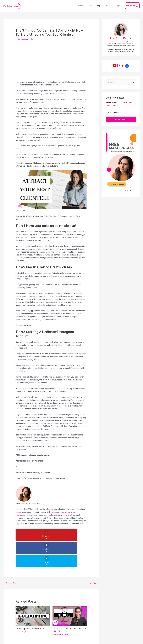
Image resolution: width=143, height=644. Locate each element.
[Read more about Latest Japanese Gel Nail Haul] (33, 590)
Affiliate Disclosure (131, 638)
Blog (101, 6)
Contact (123, 635)
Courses (109, 6)
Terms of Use (133, 635)
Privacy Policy (116, 638)
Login (119, 6)
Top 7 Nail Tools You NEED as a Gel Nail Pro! (68, 603)
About (93, 6)
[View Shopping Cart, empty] (132, 6)
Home (85, 6)
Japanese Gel (29, 39)
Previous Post (11, 557)
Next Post (93, 557)
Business (19, 39)
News (28, 606)
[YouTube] (66, 638)
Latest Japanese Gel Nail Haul (31, 602)
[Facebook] (77, 638)
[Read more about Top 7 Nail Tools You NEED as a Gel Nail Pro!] (70, 590)
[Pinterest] (73, 638)
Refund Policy (134, 641)
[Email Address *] (121, 113)
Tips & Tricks (64, 608)
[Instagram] (70, 638)
